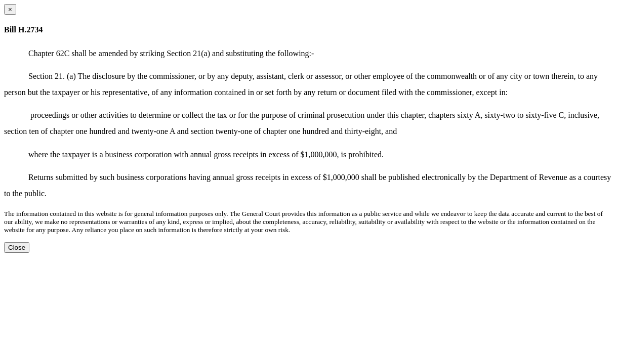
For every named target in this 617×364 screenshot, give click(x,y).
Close (17, 247)
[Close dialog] (10, 9)
